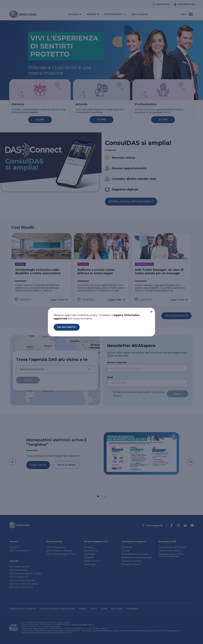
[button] (151, 312)
